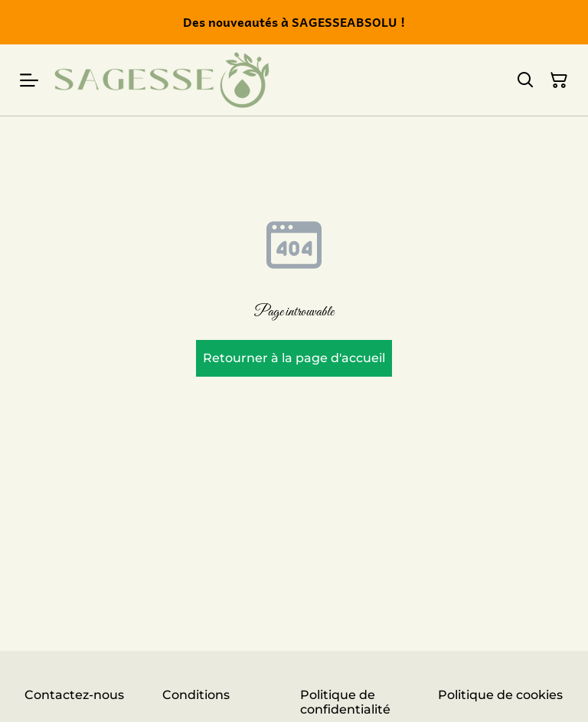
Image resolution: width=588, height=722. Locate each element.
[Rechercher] (525, 80)
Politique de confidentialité (345, 702)
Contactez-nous (74, 695)
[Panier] (559, 80)
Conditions (196, 695)
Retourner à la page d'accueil (294, 358)
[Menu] (29, 80)
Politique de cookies (500, 695)
